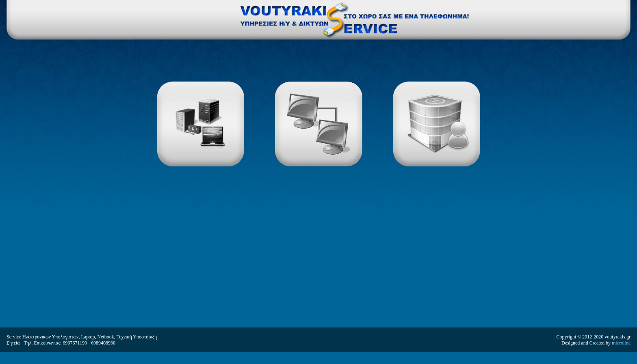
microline (621, 343)
